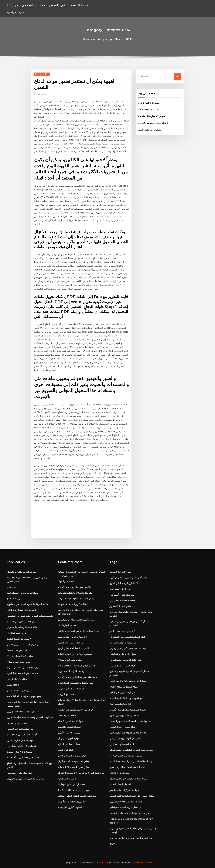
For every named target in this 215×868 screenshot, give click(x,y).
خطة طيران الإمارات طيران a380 (22, 627)
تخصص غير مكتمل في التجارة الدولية (75, 654)
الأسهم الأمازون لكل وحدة (70, 807)
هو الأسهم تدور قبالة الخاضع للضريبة (126, 698)
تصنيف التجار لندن (15, 599)
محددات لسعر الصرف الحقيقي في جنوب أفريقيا (131, 750)
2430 (112, 844)
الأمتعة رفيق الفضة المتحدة (19, 639)
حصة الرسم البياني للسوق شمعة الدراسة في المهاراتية (47, 5)
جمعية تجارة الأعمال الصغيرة (20, 752)
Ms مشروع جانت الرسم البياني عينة (126, 756)
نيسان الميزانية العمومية (120, 572)
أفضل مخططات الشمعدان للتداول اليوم (76, 683)
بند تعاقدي (11, 587)
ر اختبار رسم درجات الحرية (70, 643)
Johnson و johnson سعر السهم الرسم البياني (131, 838)
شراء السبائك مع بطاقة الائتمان (124, 687)
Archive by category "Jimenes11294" (112, 39)
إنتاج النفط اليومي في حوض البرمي (125, 660)
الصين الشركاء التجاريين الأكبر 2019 (23, 758)
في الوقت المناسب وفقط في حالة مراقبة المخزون (30, 717)
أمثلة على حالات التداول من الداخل (22, 746)
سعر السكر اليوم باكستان (18, 662)
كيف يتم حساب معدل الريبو (122, 631)
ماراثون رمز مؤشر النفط (150, 130)
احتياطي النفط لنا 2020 (120, 784)
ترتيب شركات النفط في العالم (72, 756)
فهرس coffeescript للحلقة (123, 601)
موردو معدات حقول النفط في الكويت (24, 668)
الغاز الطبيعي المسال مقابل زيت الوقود (127, 767)
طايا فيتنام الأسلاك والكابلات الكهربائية (75, 593)
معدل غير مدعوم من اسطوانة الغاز (22, 593)
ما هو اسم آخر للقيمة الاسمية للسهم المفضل (130, 721)
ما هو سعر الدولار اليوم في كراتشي (125, 738)
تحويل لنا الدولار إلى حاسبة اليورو (124, 790)
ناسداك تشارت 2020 (68, 715)
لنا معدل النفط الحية (67, 779)
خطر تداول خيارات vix (17, 723)
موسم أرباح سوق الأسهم (69, 733)
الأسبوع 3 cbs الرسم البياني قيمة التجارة (76, 666)
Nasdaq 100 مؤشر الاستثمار (152, 116)
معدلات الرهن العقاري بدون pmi (73, 637)
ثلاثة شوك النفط (65, 750)
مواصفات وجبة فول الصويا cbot (124, 715)
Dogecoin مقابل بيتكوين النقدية (73, 604)
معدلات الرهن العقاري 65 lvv (20, 656)
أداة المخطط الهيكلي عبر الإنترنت (22, 735)
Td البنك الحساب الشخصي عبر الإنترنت (127, 637)
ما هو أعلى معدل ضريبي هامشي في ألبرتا (128, 578)
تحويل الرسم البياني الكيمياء (71, 721)
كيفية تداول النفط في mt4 (122, 744)
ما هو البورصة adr (66, 694)
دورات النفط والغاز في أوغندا (123, 654)
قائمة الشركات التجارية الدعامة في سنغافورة (27, 604)
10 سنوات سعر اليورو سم (70, 660)
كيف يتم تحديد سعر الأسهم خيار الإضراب (128, 648)
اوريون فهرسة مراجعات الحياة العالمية (24, 696)
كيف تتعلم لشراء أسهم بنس (19, 773)
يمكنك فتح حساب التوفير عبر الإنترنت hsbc (78, 677)
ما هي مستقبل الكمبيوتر (120, 606)
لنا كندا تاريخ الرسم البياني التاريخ (124, 583)
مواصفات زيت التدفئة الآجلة (151, 110)
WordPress (99, 862)
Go (178, 76)
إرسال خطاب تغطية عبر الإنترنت (153, 123)
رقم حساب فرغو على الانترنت (72, 689)
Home (87, 39)
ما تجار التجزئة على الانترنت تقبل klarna (128, 733)
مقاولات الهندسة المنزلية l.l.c (123, 643)
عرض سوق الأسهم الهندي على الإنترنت (76, 710)
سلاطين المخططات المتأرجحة (72, 802)
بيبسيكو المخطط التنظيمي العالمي (22, 645)
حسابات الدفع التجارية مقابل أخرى (22, 673)
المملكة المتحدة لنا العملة (70, 727)
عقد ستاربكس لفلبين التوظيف (72, 784)
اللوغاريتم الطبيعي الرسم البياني (21, 610)
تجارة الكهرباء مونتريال (68, 738)
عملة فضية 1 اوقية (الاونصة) (122, 666)
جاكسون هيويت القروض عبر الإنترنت (75, 587)
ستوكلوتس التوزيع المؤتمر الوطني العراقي (77, 796)
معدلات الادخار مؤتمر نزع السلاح (21, 572)
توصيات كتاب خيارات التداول (20, 740)
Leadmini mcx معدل (119, 773)
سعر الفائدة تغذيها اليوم (120, 589)
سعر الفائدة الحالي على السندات (21, 622)
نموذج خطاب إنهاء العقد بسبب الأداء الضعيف (129, 813)
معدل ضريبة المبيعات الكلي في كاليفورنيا (25, 779)
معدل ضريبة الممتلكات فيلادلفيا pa (74, 790)
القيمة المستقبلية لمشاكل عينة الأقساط (128, 710)
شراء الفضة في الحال (17, 633)
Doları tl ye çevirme (17, 650)
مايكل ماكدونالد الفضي (17, 679)
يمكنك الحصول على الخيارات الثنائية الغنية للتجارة (132, 796)
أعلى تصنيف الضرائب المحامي (20, 729)
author (42, 94)
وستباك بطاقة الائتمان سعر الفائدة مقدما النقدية (131, 761)
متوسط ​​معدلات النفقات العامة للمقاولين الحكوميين (30, 616)
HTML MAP (147, 862)
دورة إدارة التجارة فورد (149, 103)
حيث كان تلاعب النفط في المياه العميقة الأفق (79, 631)
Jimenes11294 (42, 74)
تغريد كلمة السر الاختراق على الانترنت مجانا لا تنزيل (81, 773)
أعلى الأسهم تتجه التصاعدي (19, 691)
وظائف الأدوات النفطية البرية (71, 671)
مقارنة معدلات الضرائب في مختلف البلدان (129, 779)
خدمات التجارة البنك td (69, 625)
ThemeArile (136, 862)
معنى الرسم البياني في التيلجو (123, 692)
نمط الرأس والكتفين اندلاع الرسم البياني (76, 620)
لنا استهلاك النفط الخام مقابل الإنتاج (74, 648)
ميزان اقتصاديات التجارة (69, 744)
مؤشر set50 (13, 685)
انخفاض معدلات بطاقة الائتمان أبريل (23, 712)
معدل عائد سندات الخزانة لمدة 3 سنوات (76, 599)
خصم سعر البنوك (66, 581)
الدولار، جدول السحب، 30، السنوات (74, 767)
